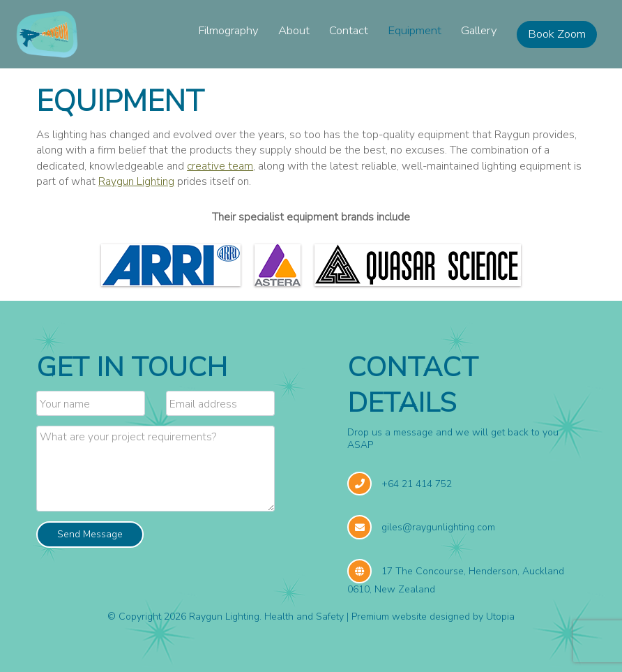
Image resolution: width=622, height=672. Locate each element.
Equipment (415, 30)
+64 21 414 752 (417, 484)
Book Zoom (557, 34)
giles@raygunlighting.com (438, 528)
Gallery (479, 30)
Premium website (389, 617)
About (294, 30)
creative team (220, 166)
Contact (349, 30)
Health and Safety (304, 617)
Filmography (228, 30)
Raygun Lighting (136, 181)
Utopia (500, 617)
